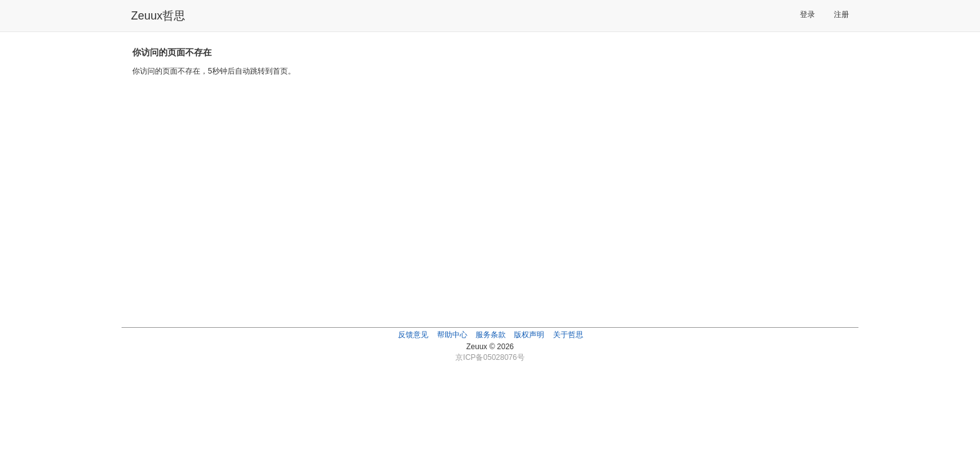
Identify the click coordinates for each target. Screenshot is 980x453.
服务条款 (491, 335)
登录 (807, 14)
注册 (841, 14)
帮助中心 (452, 335)
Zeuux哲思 (158, 16)
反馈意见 (413, 335)
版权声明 (529, 335)
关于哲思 (568, 335)
